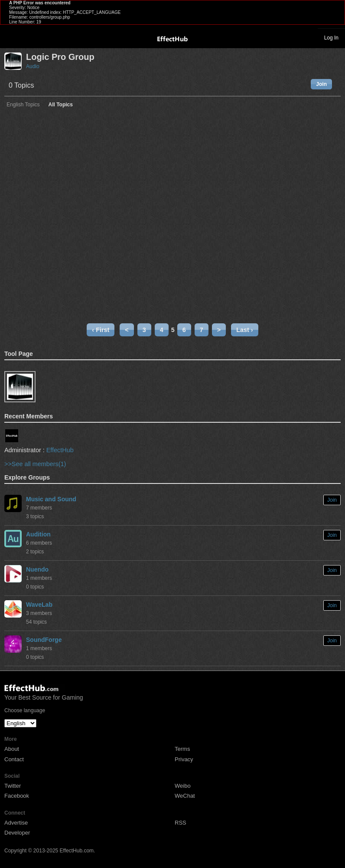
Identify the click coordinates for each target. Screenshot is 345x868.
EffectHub (60, 450)
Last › (244, 330)
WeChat (185, 796)
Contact (14, 759)
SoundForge (44, 640)
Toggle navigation (10, 37)
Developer (17, 833)
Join (321, 84)
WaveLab (39, 605)
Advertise (16, 823)
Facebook (17, 796)
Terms (182, 749)
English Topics (23, 105)
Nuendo (37, 569)
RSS (181, 823)
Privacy (184, 759)
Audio (33, 66)
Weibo (183, 786)
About (12, 749)
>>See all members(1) (35, 464)
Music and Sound (51, 499)
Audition (38, 534)
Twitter (13, 786)
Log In (331, 38)
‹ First (101, 330)
